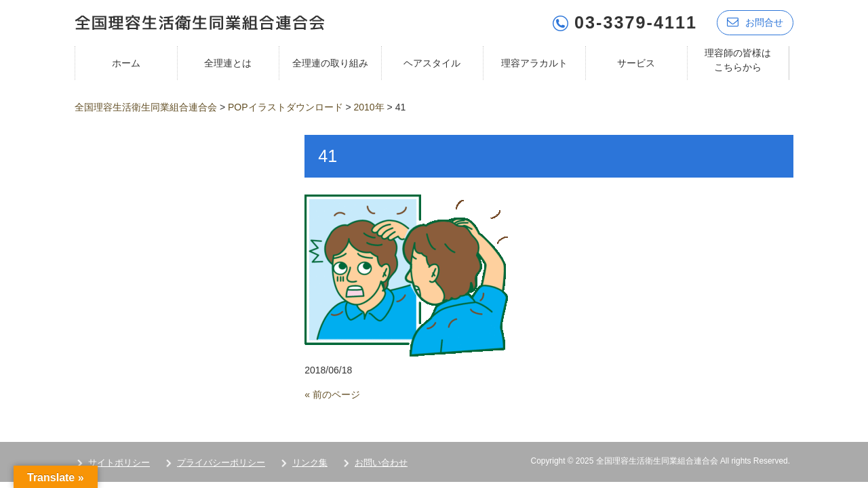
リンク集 (310, 463)
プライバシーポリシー (221, 463)
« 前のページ (332, 394)
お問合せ (755, 22)
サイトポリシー (119, 463)
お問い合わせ (381, 463)
